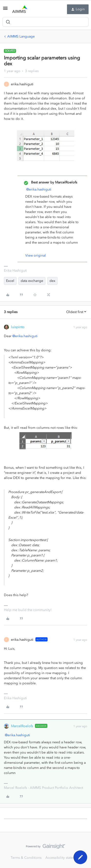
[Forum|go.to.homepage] (20, 9)
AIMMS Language (21, 36)
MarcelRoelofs (22, 726)
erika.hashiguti (22, 84)
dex (52, 281)
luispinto (18, 327)
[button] (5, 10)
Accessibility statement (63, 858)
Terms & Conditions (26, 858)
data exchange (32, 281)
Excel (10, 281)
